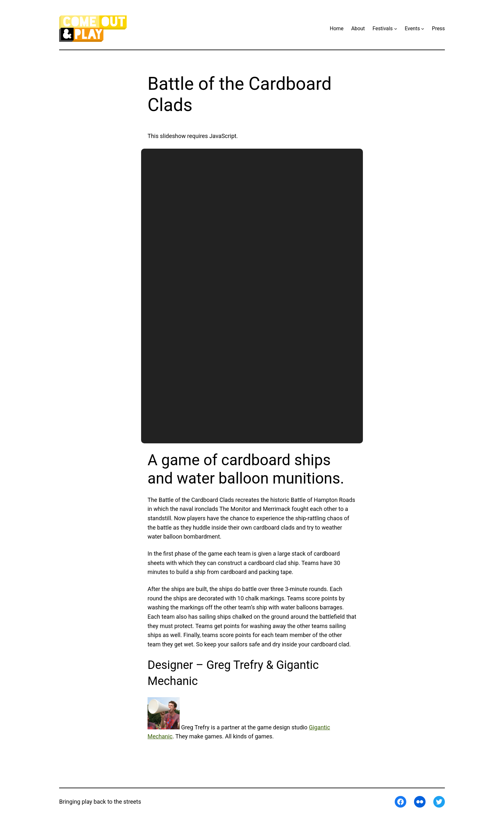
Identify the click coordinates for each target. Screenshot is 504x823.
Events (412, 28)
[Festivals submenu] (396, 29)
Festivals (383, 28)
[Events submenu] (423, 29)
